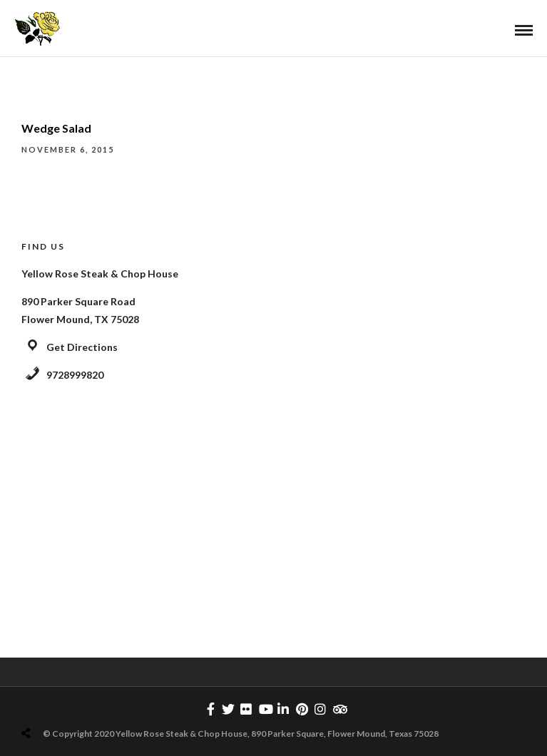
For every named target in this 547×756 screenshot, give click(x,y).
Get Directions (82, 347)
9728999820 (75, 375)
